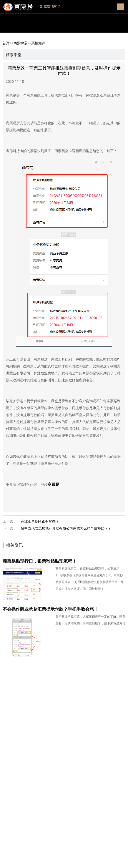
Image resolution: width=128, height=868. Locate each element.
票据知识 (38, 43)
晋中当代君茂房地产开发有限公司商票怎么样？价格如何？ (66, 528)
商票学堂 (20, 43)
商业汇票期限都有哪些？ (40, 521)
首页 (6, 43)
